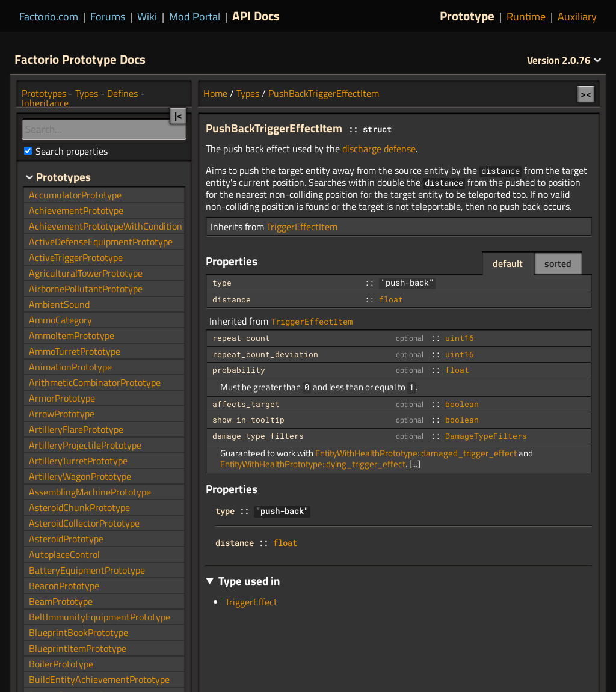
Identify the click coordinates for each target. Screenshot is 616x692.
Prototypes (44, 93)
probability (239, 370)
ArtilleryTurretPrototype (78, 461)
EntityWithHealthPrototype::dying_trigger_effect (313, 464)
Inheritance (45, 103)
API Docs (256, 16)
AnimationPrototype (70, 367)
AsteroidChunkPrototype (79, 507)
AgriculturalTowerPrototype (86, 273)
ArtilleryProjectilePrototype (85, 445)
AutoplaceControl (64, 554)
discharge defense (379, 149)
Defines (122, 93)
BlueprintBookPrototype (79, 632)
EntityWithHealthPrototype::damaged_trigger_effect (416, 453)
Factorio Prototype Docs (80, 59)
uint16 (460, 338)
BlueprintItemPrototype (78, 648)
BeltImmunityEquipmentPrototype (100, 617)
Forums (108, 17)
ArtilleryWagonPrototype (80, 476)
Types (248, 93)
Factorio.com (49, 17)
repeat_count (241, 338)
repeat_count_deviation (265, 354)
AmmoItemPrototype (72, 335)
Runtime (526, 17)
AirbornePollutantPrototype (86, 289)
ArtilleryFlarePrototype (76, 429)
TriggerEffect (251, 602)
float (391, 299)
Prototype (467, 16)
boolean (462, 404)
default (508, 263)
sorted (558, 263)
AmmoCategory (60, 320)
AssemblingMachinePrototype (90, 492)
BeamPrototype (61, 601)
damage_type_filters (258, 436)
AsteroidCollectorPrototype (84, 523)
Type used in (249, 580)
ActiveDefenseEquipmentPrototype (101, 242)
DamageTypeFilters (486, 436)
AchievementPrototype (76, 210)
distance (232, 299)
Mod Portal (195, 17)
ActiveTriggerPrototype (76, 257)
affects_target (246, 404)
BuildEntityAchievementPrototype (99, 679)
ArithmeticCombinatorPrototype (95, 382)
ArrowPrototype (62, 414)
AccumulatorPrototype (75, 195)
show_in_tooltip (248, 420)
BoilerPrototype (61, 664)
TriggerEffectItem (302, 227)
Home (215, 93)
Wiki (147, 17)
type (222, 283)
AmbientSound (59, 304)
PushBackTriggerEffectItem (324, 93)
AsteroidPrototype (66, 539)
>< (586, 94)
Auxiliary (577, 17)
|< (178, 115)
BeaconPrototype (64, 586)
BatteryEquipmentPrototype (87, 570)
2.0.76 (564, 60)
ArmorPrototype (62, 398)
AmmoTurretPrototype (75, 351)
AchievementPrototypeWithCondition (106, 226)
